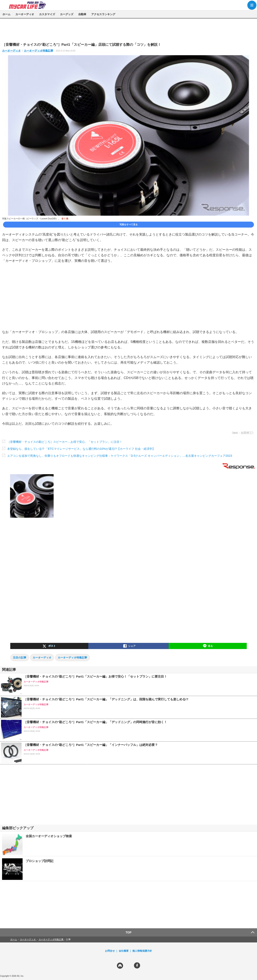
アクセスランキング (103, 14)
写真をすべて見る (129, 224)
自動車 (82, 14)
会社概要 (124, 951)
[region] (129, 30)
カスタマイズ (47, 14)
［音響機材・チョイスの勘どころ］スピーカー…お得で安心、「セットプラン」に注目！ (65, 442)
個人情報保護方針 (142, 951)
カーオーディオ (25, 14)
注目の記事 (20, 658)
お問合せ (110, 951)
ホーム (6, 14)
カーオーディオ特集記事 (39, 51)
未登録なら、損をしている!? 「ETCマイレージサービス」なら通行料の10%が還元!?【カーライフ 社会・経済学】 (81, 449)
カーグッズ (67, 14)
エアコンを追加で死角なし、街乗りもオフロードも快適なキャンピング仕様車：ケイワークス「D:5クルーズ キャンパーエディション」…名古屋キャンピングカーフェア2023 (120, 456)
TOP (128, 932)
